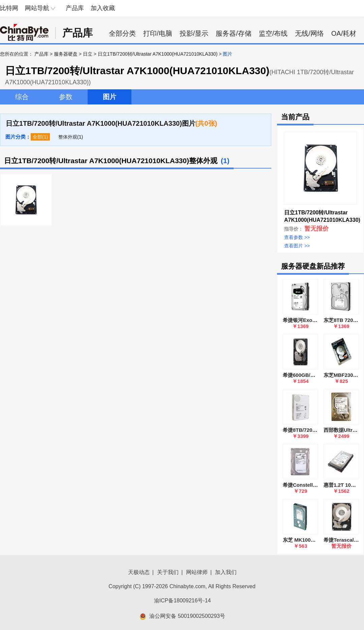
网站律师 (197, 572)
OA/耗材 (344, 33)
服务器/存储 (234, 33)
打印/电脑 (158, 33)
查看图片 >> (297, 246)
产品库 (75, 8)
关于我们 (168, 572)
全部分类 (122, 33)
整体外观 (68, 137)
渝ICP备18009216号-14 (183, 601)
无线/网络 (309, 33)
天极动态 (139, 572)
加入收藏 (103, 8)
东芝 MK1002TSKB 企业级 (313, 540)
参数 (66, 97)
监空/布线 (273, 33)
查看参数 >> (297, 237)
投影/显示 (194, 33)
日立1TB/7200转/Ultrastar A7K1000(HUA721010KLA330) (158, 54)
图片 (110, 97)
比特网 (9, 8)
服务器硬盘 (66, 54)
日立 (88, 54)
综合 (22, 97)
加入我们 (226, 572)
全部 (37, 137)
